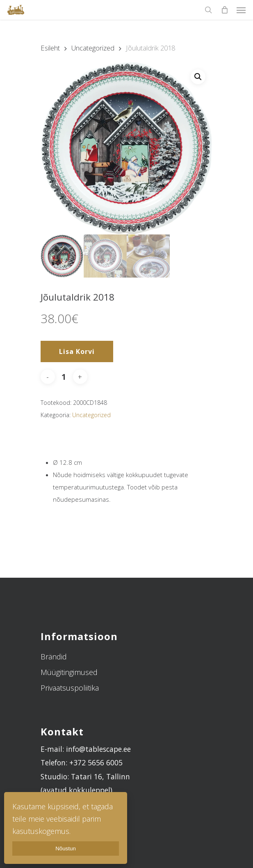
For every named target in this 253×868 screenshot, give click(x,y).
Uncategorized (93, 48)
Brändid (54, 657)
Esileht (50, 48)
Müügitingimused (69, 672)
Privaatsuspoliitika (70, 688)
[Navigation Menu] (241, 10)
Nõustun (66, 848)
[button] (198, 77)
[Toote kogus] (64, 377)
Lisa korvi (77, 351)
